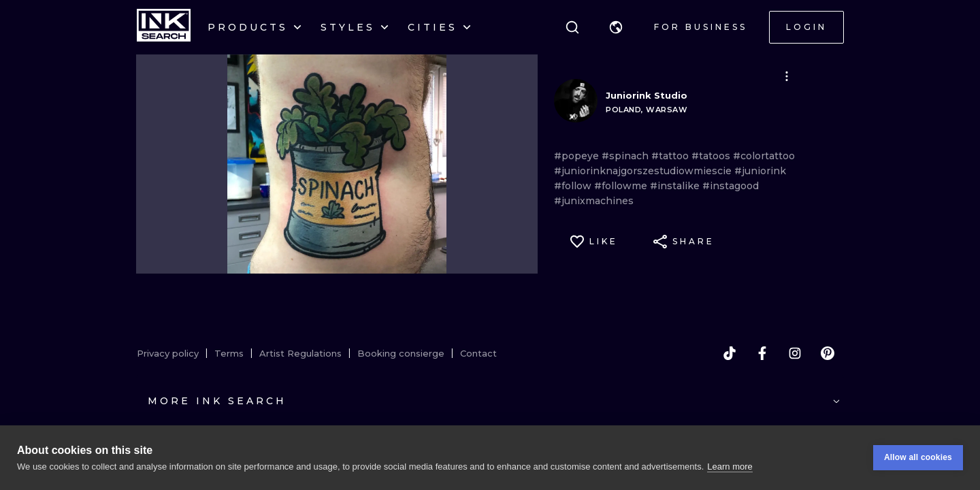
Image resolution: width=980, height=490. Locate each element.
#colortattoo (764, 156)
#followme (622, 186)
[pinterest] (828, 353)
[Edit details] (787, 76)
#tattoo (671, 156)
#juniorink (760, 171)
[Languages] (616, 27)
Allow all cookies (918, 457)
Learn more (730, 467)
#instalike (676, 186)
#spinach (626, 156)
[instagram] (795, 353)
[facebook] (762, 353)
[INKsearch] (164, 27)
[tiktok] (730, 353)
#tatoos (712, 156)
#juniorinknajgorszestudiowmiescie (644, 171)
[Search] (572, 27)
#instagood (731, 186)
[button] (616, 27)
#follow (574, 186)
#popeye (578, 156)
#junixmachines (594, 201)
